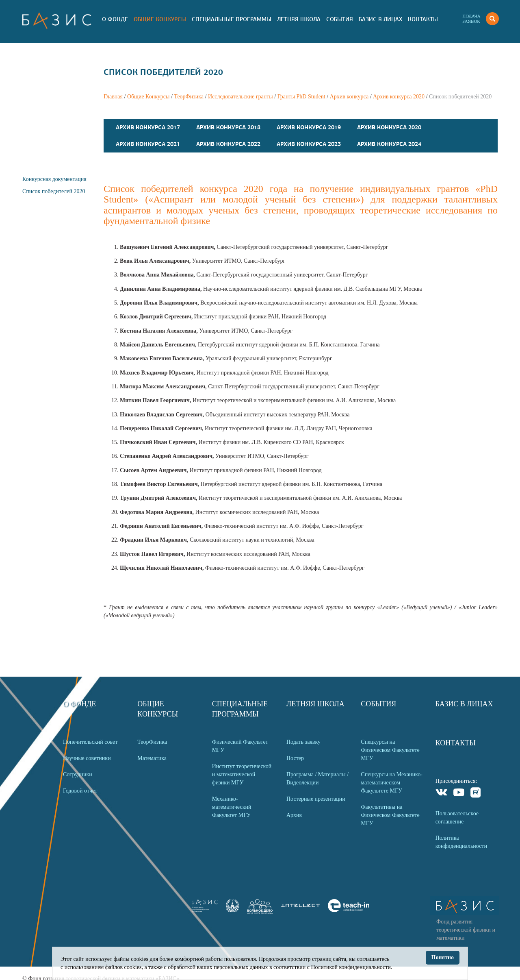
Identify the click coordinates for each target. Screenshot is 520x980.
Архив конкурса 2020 (399, 97)
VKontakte (442, 794)
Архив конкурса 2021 (148, 144)
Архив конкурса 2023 (309, 144)
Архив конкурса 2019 (309, 127)
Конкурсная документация (54, 179)
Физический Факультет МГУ (240, 746)
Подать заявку (303, 742)
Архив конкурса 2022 (228, 144)
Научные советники (87, 758)
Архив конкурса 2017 (148, 127)
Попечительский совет (90, 742)
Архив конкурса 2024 (389, 144)
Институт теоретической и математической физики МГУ (242, 774)
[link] (232, 910)
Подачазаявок (471, 19)
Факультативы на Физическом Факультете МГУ (390, 815)
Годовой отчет (80, 791)
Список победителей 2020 (54, 191)
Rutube (476, 794)
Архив (294, 815)
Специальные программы (232, 19)
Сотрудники (78, 774)
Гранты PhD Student (301, 97)
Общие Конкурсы (160, 19)
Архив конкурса (349, 97)
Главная (113, 97)
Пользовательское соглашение (457, 818)
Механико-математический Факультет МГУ (232, 807)
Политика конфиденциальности (461, 842)
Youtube (459, 794)
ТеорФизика (189, 97)
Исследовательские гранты (240, 97)
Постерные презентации (316, 799)
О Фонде (115, 19)
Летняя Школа (299, 19)
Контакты (423, 19)
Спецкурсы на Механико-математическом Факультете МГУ (392, 783)
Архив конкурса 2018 (228, 127)
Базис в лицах (380, 19)
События (340, 19)
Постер (295, 758)
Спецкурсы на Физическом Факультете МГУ (390, 750)
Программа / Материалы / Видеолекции (317, 779)
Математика (152, 758)
